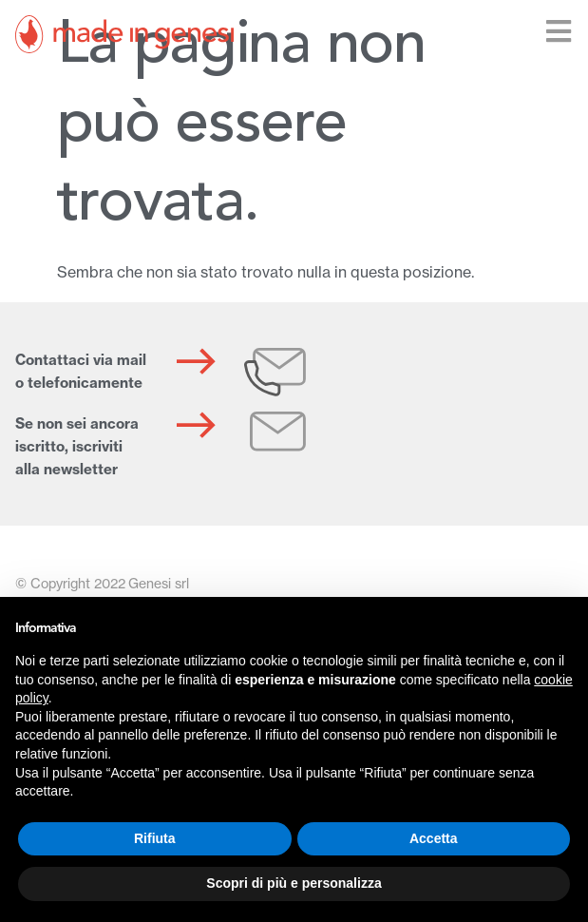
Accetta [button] (434, 838)
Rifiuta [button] (155, 838)
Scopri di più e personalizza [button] (294, 883)
